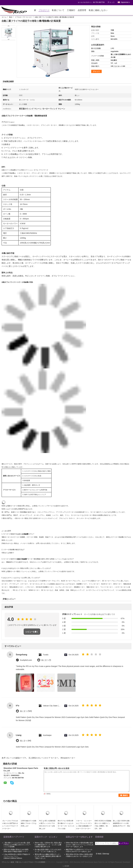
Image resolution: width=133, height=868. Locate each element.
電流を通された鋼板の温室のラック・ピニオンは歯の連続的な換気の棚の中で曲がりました (48, 856)
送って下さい (124, 843)
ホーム (4, 17)
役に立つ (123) (26, 711)
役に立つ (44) (26, 741)
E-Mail (99, 854)
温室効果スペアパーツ (14, 837)
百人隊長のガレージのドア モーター (43, 758)
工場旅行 (71, 10)
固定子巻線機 (22, 559)
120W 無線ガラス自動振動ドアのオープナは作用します (29, 823)
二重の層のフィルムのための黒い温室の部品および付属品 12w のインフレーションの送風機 (17, 845)
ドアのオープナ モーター (24, 17)
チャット (111, 2)
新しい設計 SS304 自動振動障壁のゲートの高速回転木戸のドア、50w (121, 823)
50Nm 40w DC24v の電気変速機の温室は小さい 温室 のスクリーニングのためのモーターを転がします (80, 845)
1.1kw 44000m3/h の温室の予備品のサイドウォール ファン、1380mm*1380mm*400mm (17, 856)
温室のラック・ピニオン (46, 837)
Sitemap (106, 854)
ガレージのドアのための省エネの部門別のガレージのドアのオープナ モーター (10, 825)
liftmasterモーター (68, 758)
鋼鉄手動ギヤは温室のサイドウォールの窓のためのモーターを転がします (79, 850)
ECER (67, 866)
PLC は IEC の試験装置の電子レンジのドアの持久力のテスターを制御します (47, 825)
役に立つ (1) (46, 660)
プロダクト (44, 10)
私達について (58, 10)
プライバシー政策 (8, 862)
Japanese (126, 2)
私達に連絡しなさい (98, 10)
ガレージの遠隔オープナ (16, 758)
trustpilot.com (26, 660)
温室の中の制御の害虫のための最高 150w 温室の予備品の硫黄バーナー (16, 850)
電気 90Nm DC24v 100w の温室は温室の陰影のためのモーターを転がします (79, 855)
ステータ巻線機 (23, 534)
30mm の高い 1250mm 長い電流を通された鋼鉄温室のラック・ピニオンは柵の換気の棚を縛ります (48, 845)
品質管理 (82, 10)
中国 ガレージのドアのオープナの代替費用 (30, 862)
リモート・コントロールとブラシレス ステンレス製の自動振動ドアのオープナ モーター (84, 825)
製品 (11, 17)
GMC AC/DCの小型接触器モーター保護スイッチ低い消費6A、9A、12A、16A (103, 825)
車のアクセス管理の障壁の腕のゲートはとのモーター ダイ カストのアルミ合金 (66, 825)
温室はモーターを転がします (79, 837)
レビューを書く (32, 632)
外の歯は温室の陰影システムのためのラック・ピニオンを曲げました (48, 850)
